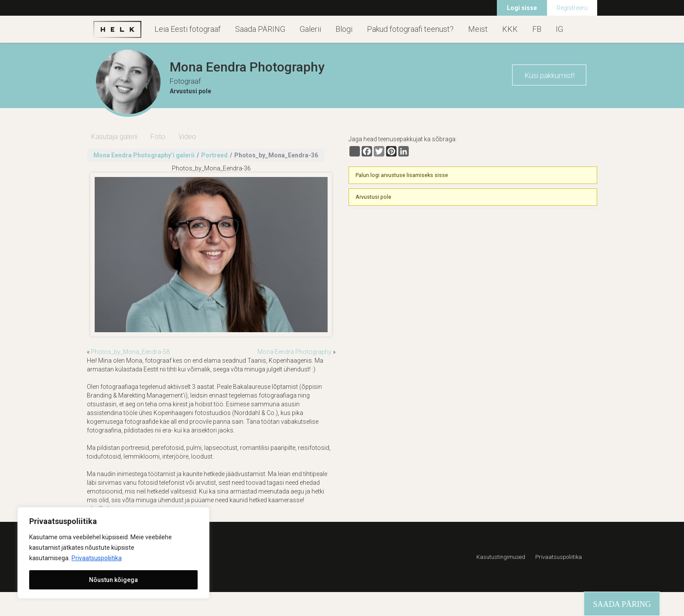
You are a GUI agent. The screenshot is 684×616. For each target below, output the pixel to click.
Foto (158, 137)
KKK (510, 29)
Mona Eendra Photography (294, 352)
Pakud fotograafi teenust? (410, 29)
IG (559, 29)
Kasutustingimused (501, 557)
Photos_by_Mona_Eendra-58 (130, 352)
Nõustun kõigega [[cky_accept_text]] (113, 580)
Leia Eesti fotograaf (188, 29)
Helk (117, 29)
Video (187, 137)
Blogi (344, 29)
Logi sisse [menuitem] (522, 8)
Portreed (214, 155)
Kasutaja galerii (114, 137)
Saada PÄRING (260, 29)
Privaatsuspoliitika (97, 558)
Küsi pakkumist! (549, 75)
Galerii (310, 29)
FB (537, 29)
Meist (478, 29)
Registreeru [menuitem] (572, 8)
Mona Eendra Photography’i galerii (144, 155)
